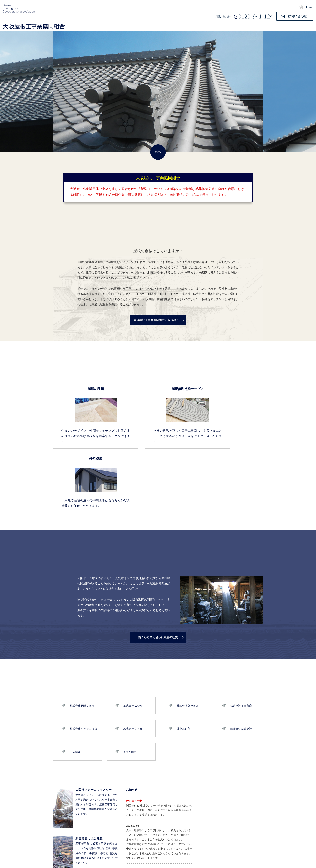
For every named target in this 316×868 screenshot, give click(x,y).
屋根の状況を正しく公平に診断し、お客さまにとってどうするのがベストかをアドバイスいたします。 (158, 436)
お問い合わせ (301, 862)
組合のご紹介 (209, 27)
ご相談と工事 (300, 27)
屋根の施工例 (273, 27)
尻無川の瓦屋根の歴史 (240, 27)
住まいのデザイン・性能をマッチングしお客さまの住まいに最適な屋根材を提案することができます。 (85, 436)
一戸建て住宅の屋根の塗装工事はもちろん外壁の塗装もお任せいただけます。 (231, 436)
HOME (201, 862)
